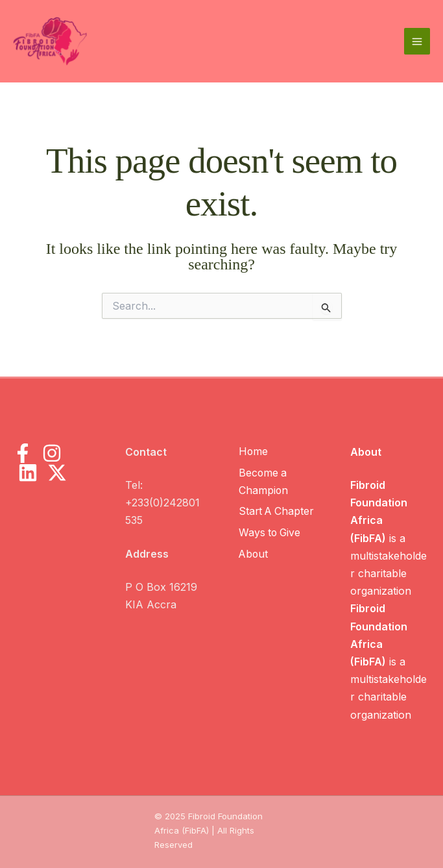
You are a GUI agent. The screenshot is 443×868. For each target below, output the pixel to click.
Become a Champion (263, 481)
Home (253, 452)
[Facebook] (23, 453)
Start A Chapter (277, 512)
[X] (57, 473)
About (253, 553)
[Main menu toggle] (417, 42)
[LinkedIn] (28, 473)
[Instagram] (52, 453)
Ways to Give (270, 532)
